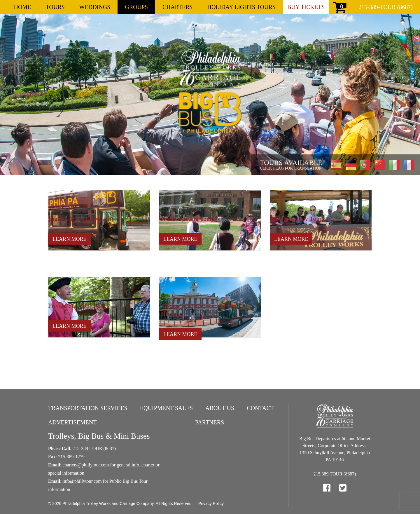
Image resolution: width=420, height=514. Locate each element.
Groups (136, 7)
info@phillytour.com (82, 481)
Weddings (95, 7)
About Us (220, 408)
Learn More (70, 239)
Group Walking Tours (187, 218)
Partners (210, 422)
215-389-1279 (71, 457)
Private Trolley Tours (297, 218)
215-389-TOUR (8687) (386, 7)
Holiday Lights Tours (241, 7)
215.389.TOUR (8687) (335, 474)
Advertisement (72, 422)
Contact (260, 408)
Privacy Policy (211, 503)
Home (23, 7)
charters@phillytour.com (86, 465)
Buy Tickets (306, 7)
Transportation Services (88, 408)
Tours (55, 7)
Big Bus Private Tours (76, 218)
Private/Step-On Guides (79, 305)
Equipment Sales (166, 408)
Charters (177, 7)
